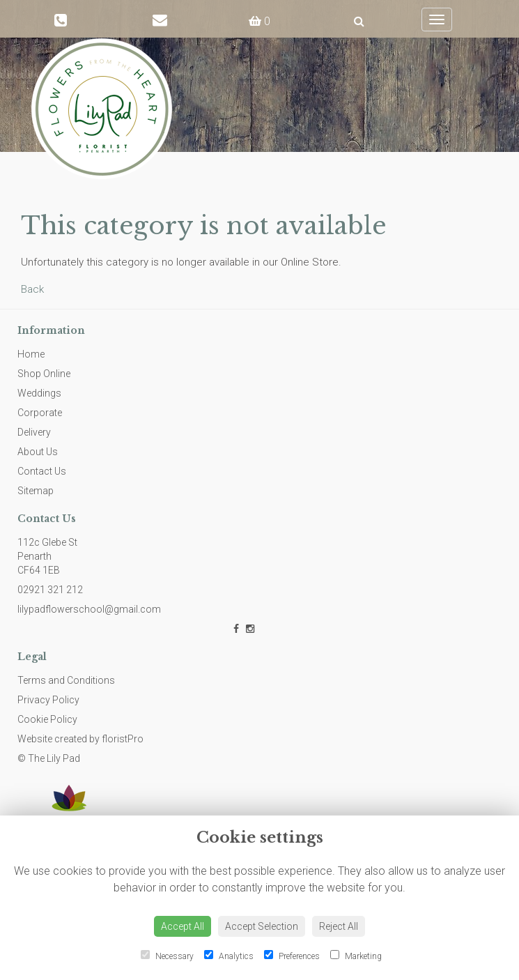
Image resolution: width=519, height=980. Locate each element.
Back (32, 289)
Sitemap (36, 491)
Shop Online (44, 374)
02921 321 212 (50, 590)
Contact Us (42, 471)
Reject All (339, 926)
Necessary (167, 956)
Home (31, 354)
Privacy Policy (48, 700)
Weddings (39, 393)
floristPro (123, 739)
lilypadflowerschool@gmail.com (89, 609)
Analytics (229, 956)
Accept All (183, 926)
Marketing (356, 956)
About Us (38, 452)
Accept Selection (262, 926)
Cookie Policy (47, 719)
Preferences (292, 956)
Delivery (34, 432)
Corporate (40, 413)
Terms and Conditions (66, 680)
